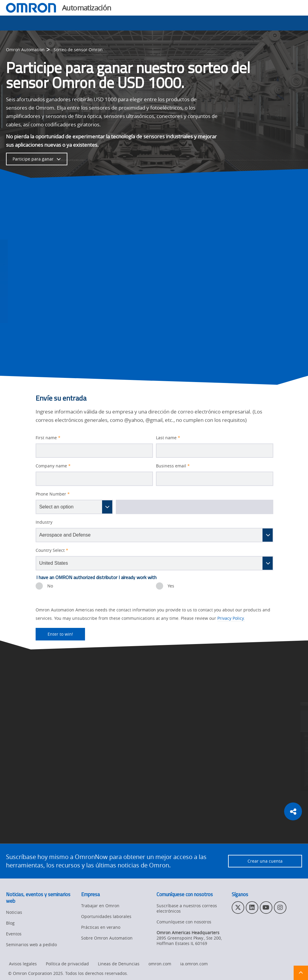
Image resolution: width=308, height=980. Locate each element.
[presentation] (39, 586)
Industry (44, 522)
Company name (53, 466)
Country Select (52, 550)
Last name (168, 438)
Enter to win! (54, 634)
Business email (173, 466)
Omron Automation (25, 50)
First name (48, 438)
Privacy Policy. (231, 618)
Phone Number (53, 494)
